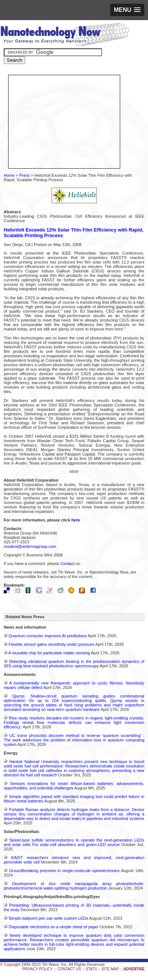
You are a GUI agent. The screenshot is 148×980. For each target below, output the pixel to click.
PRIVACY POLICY (37, 969)
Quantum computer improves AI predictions (48, 636)
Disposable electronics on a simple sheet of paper (54, 927)
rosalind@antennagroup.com (30, 546)
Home (9, 175)
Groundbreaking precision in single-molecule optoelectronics (64, 871)
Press (24, 175)
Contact (68, 564)
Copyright (12, 965)
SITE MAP (110, 969)
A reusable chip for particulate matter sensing (49, 653)
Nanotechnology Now (65, 35)
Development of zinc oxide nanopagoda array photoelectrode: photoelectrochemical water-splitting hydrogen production (74, 886)
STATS (91, 969)
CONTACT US (69, 969)
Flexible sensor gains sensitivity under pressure (51, 644)
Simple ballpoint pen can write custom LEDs (48, 918)
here (75, 520)
